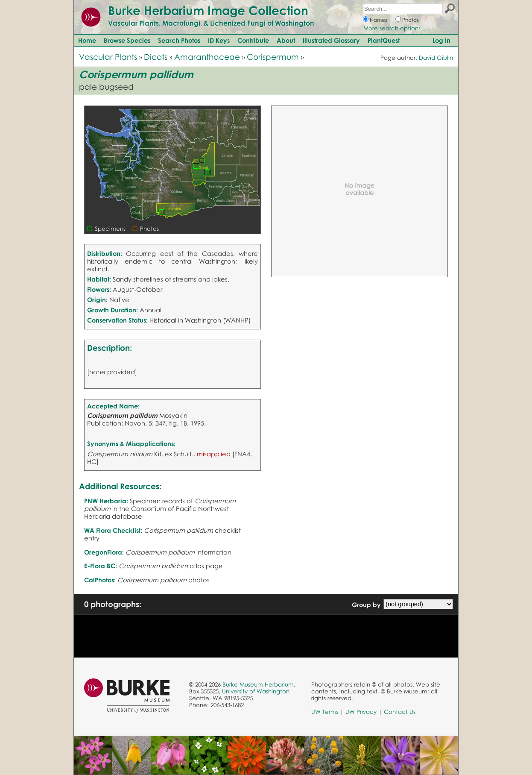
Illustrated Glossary (331, 40)
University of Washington (256, 691)
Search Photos (179, 40)
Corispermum (273, 57)
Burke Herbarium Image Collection (208, 10)
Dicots (156, 57)
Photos (411, 20)
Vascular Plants (108, 57)
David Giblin (436, 58)
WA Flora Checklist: (113, 530)
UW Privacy (361, 712)
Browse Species (127, 40)
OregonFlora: (104, 552)
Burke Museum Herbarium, (259, 684)
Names (379, 20)
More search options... (395, 28)
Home (87, 40)
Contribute (253, 40)
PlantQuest (384, 40)
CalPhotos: (100, 580)
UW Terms (325, 712)
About (286, 40)
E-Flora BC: (101, 566)
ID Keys (219, 40)
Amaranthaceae (207, 57)
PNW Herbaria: (106, 501)
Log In (441, 40)
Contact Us (400, 712)
